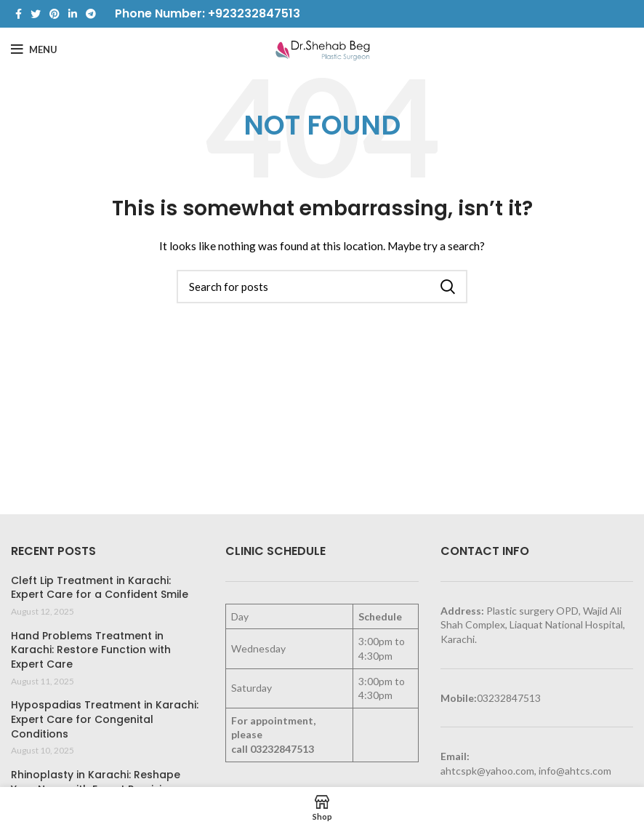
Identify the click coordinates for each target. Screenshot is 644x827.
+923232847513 (254, 13)
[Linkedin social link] (73, 14)
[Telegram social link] (91, 14)
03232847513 (282, 749)
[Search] (322, 287)
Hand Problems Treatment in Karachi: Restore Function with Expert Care (91, 650)
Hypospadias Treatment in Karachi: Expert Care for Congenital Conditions (105, 719)
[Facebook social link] (19, 14)
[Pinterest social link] (55, 14)
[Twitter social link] (36, 14)
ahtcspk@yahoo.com (487, 771)
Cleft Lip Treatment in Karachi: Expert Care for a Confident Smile (100, 588)
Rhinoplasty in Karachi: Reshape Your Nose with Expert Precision (96, 782)
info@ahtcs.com (575, 771)
